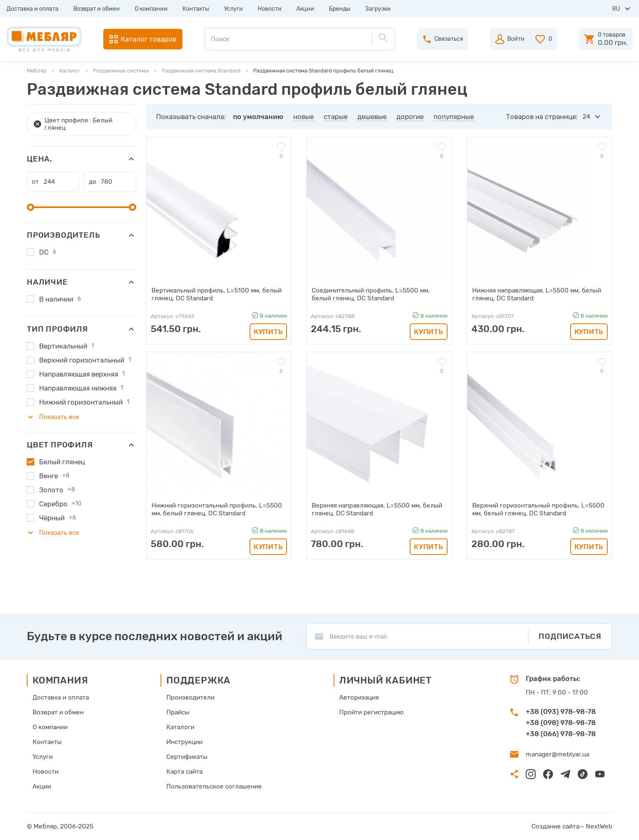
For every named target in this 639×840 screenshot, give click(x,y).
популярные (454, 117)
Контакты (196, 9)
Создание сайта (557, 826)
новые (303, 117)
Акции (305, 9)
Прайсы (179, 712)
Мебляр (37, 71)
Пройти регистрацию (370, 712)
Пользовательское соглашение (213, 786)
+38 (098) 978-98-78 (561, 723)
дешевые (372, 117)
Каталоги (181, 727)
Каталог (70, 71)
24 (586, 117)
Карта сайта (185, 772)
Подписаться (570, 636)
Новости (270, 9)
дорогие (410, 117)
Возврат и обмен (97, 9)
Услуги (233, 9)
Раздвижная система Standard (201, 71)
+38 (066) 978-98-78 (561, 734)
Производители (191, 697)
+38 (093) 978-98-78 (561, 711)
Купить (268, 331)
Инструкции (185, 742)
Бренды (340, 9)
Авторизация (358, 697)
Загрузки (378, 9)
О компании (151, 9)
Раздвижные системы (121, 71)
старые (336, 117)
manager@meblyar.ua (556, 754)
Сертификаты (188, 757)
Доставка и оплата (33, 9)
